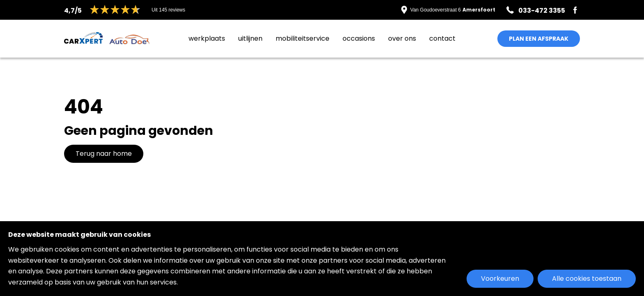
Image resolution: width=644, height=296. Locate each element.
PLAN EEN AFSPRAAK (539, 39)
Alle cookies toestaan (587, 279)
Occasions (359, 38)
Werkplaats (207, 38)
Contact (442, 38)
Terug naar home (104, 154)
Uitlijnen (250, 38)
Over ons (402, 38)
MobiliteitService (302, 38)
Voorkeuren (500, 279)
